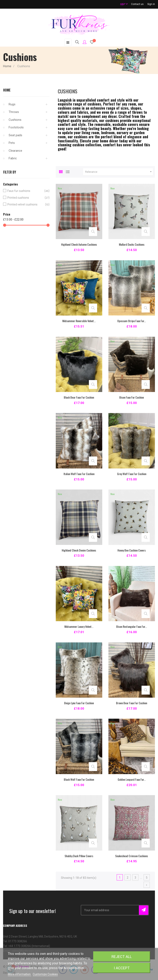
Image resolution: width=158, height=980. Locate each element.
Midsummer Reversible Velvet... (79, 321)
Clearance (15, 151)
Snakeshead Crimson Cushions (132, 856)
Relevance (119, 172)
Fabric (13, 158)
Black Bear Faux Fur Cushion (79, 397)
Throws (14, 112)
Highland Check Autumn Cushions (79, 244)
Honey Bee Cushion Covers (132, 550)
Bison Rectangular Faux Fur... (132, 626)
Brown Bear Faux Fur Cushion (132, 703)
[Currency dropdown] (122, 4)
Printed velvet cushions (26, 205)
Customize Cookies (45, 974)
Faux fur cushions (26, 191)
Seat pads (15, 135)
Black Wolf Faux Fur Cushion (79, 779)
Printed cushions (26, 198)
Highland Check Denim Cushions (79, 550)
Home (7, 90)
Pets (12, 143)
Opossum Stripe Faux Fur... (132, 321)
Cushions (15, 120)
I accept (122, 968)
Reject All (122, 957)
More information (20, 974)
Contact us (137, 4)
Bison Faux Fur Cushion (132, 397)
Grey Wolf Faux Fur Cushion (132, 474)
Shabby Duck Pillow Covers (79, 856)
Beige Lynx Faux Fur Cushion (79, 703)
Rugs (12, 104)
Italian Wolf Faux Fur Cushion (79, 474)
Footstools (16, 127)
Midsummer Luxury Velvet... (79, 626)
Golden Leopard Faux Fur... (132, 779)
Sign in (151, 4)
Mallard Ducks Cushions (132, 244)
